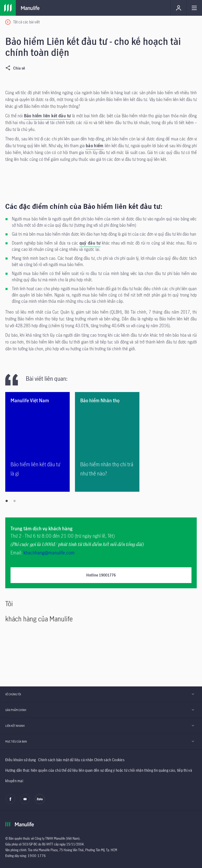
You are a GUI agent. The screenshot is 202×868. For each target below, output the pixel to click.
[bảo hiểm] (95, 146)
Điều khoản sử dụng (21, 760)
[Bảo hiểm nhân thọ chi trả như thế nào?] (107, 442)
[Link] (8, 8)
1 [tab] (7, 501)
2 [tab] (14, 501)
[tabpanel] (40, 442)
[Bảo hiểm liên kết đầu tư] (47, 116)
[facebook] (11, 803)
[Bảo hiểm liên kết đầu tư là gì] (37, 442)
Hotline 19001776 (101, 575)
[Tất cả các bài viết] (22, 22)
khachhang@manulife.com (49, 553)
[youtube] (25, 803)
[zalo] (40, 803)
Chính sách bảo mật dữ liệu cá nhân (66, 760)
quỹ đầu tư (90, 243)
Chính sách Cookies (109, 760)
